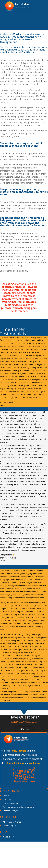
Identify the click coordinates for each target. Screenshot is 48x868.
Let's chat (24, 729)
